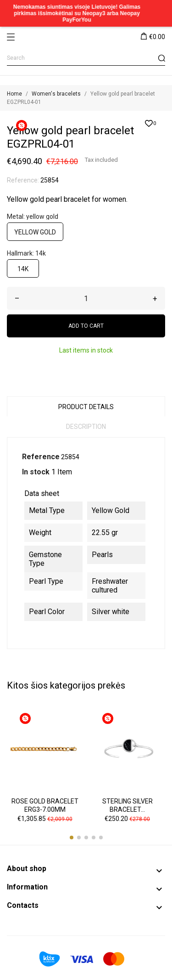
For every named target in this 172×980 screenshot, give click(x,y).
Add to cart (86, 326)
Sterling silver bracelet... (128, 805)
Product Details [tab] (86, 407)
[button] (72, 838)
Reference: (23, 180)
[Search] (86, 58)
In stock (36, 472)
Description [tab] (86, 427)
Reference (41, 457)
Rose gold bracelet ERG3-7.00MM (45, 805)
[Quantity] (86, 298)
